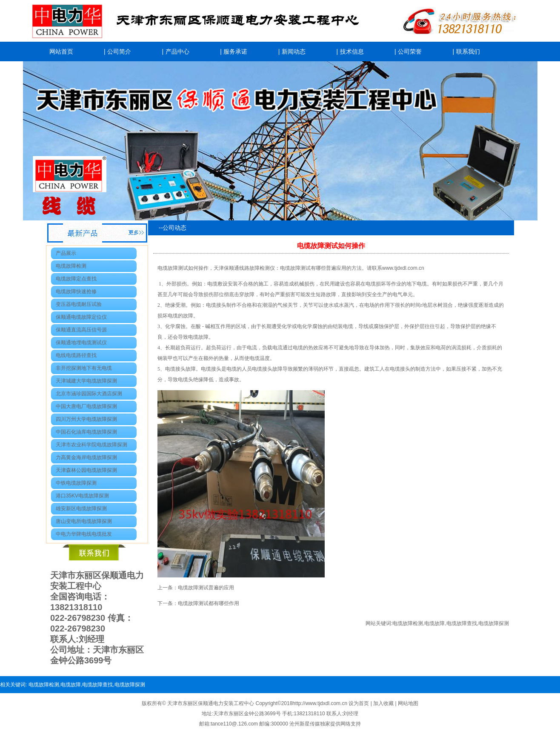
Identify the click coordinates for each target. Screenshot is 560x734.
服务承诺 (235, 52)
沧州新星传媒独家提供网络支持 (325, 724)
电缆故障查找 (462, 623)
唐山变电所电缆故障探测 (84, 521)
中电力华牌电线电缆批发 (84, 534)
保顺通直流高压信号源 (81, 330)
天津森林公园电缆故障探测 (86, 470)
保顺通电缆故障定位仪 (81, 317)
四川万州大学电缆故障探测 (86, 419)
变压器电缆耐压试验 (79, 304)
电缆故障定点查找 (76, 279)
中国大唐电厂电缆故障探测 (86, 406)
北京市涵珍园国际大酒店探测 (89, 394)
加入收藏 (384, 703)
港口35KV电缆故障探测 (82, 496)
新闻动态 (294, 52)
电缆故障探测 (494, 623)
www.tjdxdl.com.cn (403, 268)
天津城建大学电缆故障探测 (86, 381)
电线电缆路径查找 (76, 355)
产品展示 (66, 253)
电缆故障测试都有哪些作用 (209, 603)
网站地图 (408, 703)
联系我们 (468, 52)
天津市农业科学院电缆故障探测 (91, 445)
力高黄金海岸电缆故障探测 (86, 457)
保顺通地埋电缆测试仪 (81, 343)
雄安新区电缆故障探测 (81, 508)
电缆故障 (434, 623)
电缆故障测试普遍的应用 (206, 588)
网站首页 (61, 52)
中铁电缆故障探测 (76, 483)
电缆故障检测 (71, 266)
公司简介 (119, 52)
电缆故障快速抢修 (76, 291)
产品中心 (177, 52)
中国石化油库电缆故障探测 (86, 432)
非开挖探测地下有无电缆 (84, 368)
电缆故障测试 (295, 268)
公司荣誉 (410, 52)
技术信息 (352, 52)
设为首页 (359, 703)
